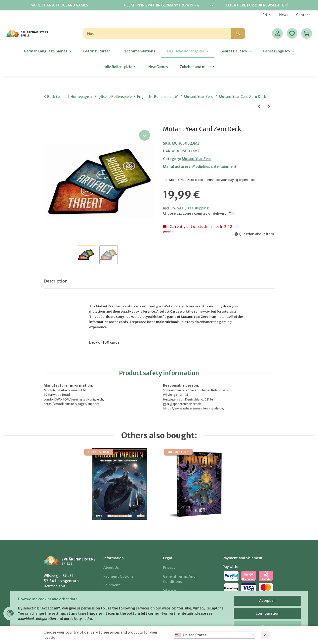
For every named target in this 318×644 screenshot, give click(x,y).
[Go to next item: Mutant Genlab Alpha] (269, 107)
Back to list (57, 97)
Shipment (112, 585)
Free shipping (198, 208)
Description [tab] (56, 281)
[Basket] (307, 33)
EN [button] (265, 15)
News (284, 15)
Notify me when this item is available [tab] (114, 281)
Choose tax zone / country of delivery (199, 213)
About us (111, 567)
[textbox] (214, 635)
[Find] (157, 33)
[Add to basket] (48, 123)
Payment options (118, 576)
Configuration (267, 613)
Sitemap (170, 590)
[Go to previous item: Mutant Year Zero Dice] (259, 107)
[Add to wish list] (145, 135)
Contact (303, 15)
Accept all (267, 601)
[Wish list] (292, 33)
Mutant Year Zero (197, 159)
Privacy (169, 567)
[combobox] (214, 635)
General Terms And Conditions (179, 579)
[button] (277, 33)
